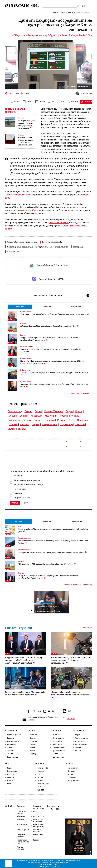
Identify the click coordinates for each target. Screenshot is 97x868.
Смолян (24, 424)
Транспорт (21, 118)
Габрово (12, 416)
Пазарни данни (73, 781)
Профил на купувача (21, 836)
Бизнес (63, 13)
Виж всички (88, 627)
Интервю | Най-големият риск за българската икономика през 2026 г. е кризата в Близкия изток (52, 362)
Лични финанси (58, 738)
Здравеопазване (47, 603)
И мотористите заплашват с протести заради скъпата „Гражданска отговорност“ (71, 660)
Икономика (11, 730)
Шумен (11, 429)
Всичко (69, 764)
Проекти (40, 764)
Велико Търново (54, 411)
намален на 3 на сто (59, 223)
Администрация (58, 757)
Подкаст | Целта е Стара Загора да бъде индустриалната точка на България (51, 351)
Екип (35, 811)
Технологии (79, 730)
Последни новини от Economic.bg (78, 585)
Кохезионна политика (27, 347)
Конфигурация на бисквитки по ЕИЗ (23, 842)
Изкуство (11, 781)
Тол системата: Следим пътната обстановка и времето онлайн (26, 141)
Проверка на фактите (22, 812)
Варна (38, 411)
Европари (11, 738)
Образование (57, 744)
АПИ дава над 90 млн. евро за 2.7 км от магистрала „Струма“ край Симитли (54, 374)
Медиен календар (20, 848)
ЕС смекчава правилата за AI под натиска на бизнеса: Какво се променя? (25, 693)
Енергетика (11, 744)
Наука (9, 768)
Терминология (73, 768)
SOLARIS (40, 787)
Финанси (33, 748)
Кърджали (36, 416)
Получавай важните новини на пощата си (46, 717)
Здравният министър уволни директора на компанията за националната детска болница (48, 609)
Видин (69, 411)
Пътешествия (12, 771)
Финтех (78, 751)
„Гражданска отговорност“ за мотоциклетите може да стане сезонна (71, 695)
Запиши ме (71, 719)
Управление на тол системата (15, 110)
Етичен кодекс (22, 825)
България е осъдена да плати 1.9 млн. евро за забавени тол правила (26, 124)
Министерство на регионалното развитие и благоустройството (37, 247)
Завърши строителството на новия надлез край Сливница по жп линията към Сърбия (53, 542)
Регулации (71, 13)
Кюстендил (51, 416)
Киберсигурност (81, 744)
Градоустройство (59, 751)
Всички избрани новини (79, 393)
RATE (39, 774)
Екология (56, 754)
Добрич (24, 416)
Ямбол (22, 429)
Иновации (34, 741)
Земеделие (11, 751)
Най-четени (47, 307)
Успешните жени (44, 784)
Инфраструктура (25, 370)
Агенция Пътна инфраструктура (22, 242)
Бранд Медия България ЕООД (39, 826)
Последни (20, 307)
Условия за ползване (37, 831)
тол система (13, 252)
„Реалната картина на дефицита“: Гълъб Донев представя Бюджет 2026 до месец (54, 386)
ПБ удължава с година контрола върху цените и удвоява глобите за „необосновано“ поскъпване (50, 339)
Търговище (66, 424)
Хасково (80, 424)
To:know (70, 774)
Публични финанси (26, 312)
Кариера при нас (23, 830)
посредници (78, 247)
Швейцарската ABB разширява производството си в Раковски (49, 326)
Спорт (9, 784)
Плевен (38, 420)
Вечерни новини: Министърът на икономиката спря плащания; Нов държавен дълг (53, 530)
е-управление (80, 741)
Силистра (82, 420)
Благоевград (15, 411)
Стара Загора (50, 424)
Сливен (13, 424)
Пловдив (50, 420)
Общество (56, 730)
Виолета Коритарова (52, 242)
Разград (62, 420)
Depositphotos (54, 866)
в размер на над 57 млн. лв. (29, 210)
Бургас (28, 411)
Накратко (21, 135)
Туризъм (10, 754)
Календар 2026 (43, 768)
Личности (11, 777)
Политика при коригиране (38, 821)
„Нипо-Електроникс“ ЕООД (19, 195)
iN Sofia (40, 781)
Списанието (72, 777)
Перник (27, 420)
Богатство (11, 774)
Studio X (56, 864)
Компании (23, 323)
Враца (79, 411)
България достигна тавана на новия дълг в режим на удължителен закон (55, 314)
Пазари (33, 744)
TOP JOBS (41, 790)
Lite (7, 764)
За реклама (21, 806)
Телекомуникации (82, 738)
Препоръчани (76, 307)
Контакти (20, 820)
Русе (72, 420)
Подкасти (41, 771)
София (36, 424)
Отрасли (33, 738)
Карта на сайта (39, 816)
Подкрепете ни (39, 835)
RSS (67, 711)
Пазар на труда (13, 757)
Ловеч (63, 416)
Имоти (32, 751)
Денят (20, 526)
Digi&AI (78, 735)
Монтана (74, 416)
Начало (56, 13)
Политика (23, 335)
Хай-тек (78, 748)
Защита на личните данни (39, 807)
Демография (57, 741)
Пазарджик (14, 420)
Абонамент (21, 816)
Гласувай (15, 503)
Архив (26, 503)
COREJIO (40, 777)
